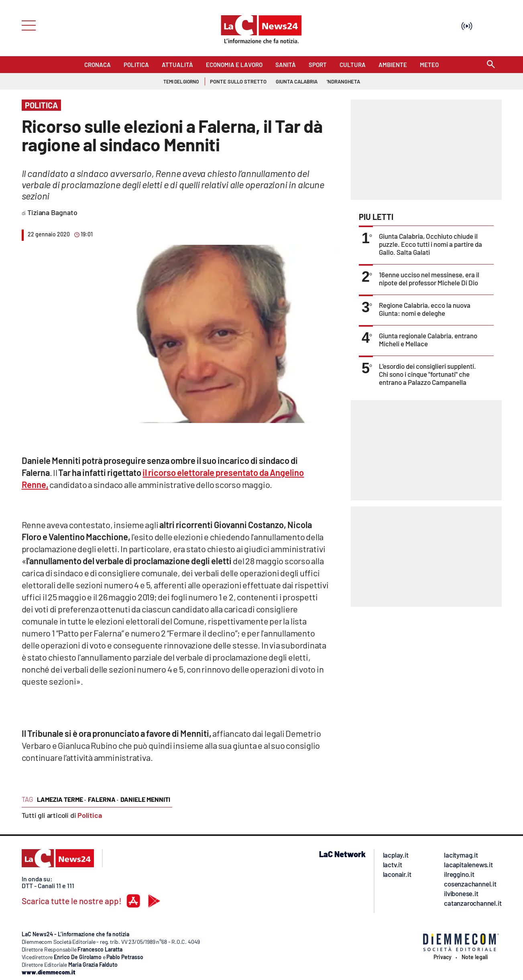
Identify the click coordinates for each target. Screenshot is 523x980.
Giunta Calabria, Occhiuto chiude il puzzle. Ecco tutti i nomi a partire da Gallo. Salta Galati (430, 244)
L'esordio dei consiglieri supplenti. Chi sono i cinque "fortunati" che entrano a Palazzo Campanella (427, 374)
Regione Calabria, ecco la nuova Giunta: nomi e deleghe (425, 309)
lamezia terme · (61, 799)
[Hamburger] (26, 25)
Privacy (443, 957)
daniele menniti (145, 799)
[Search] (491, 65)
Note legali (475, 957)
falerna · (103, 799)
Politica (90, 815)
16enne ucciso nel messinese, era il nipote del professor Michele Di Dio (429, 279)
